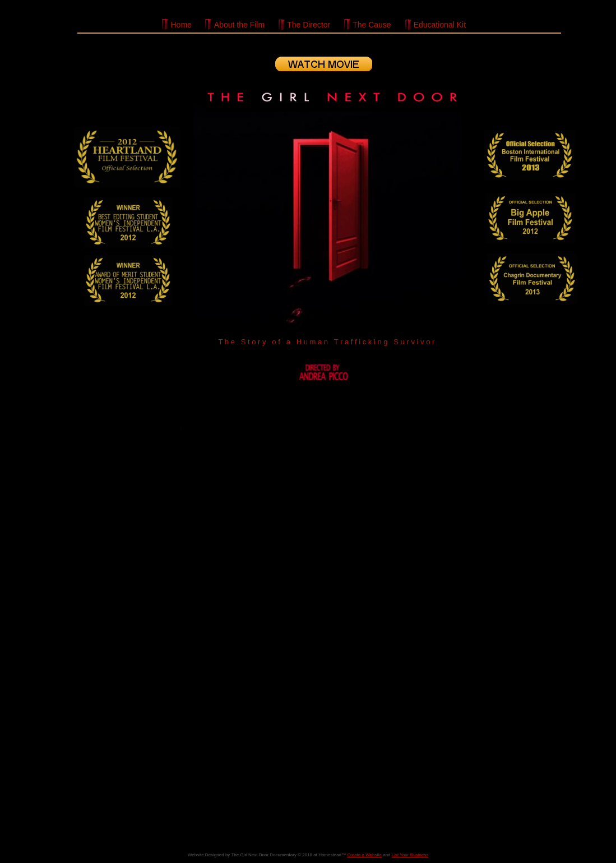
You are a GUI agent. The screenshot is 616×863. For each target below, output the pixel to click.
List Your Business (410, 855)
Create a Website (364, 855)
